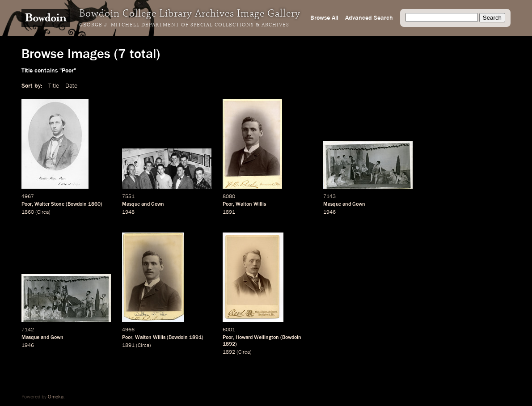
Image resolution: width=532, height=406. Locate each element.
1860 (94, 204)
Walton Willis (251, 204)
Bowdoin (77, 204)
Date (71, 86)
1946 (329, 212)
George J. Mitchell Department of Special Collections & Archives (184, 25)
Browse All (324, 18)
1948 (128, 212)
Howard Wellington (257, 338)
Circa (43, 212)
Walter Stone (49, 204)
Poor (27, 204)
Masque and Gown (143, 204)
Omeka (56, 397)
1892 (229, 344)
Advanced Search (369, 18)
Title (54, 86)
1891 (229, 212)
